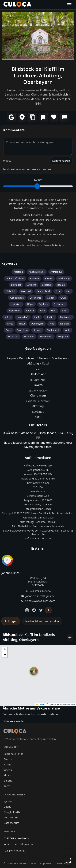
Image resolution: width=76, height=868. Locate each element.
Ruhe (9, 330)
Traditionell (53, 330)
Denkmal (26, 291)
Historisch (16, 304)
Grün (63, 298)
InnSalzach (60, 304)
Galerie (8, 780)
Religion (64, 324)
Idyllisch (44, 304)
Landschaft (23, 317)
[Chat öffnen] (68, 835)
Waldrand (13, 336)
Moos (10, 324)
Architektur (56, 272)
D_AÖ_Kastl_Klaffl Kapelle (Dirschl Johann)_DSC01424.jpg (38, 435)
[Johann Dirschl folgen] (48, 610)
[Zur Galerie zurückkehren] (68, 846)
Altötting (18, 272)
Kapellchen (14, 311)
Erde (58, 291)
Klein (65, 311)
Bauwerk (35, 278)
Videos (8, 770)
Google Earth (12, 812)
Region (11, 358)
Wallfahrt (29, 336)
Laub (37, 317)
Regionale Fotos (13, 754)
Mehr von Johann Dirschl (38, 230)
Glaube (51, 298)
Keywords (9, 263)
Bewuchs (31, 285)
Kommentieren (61, 161)
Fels (68, 291)
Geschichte (35, 298)
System (8, 801)
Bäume (61, 285)
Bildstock (47, 285)
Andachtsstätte (37, 272)
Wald (67, 330)
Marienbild (66, 317)
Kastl (42, 311)
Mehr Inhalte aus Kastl (38, 215)
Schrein (37, 330)
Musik (7, 775)
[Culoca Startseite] (17, 5)
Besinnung (64, 278)
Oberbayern (37, 324)
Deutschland (43, 291)
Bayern (49, 278)
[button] (34, 671)
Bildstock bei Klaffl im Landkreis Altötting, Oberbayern (38, 75)
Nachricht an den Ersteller (42, 621)
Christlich (10, 291)
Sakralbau (22, 330)
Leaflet (41, 704)
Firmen (8, 764)
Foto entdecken (38, 240)
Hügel (30, 304)
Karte (7, 786)
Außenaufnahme (15, 278)
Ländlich (50, 317)
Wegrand (63, 336)
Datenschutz (11, 823)
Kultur (8, 317)
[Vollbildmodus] (68, 860)
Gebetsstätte (17, 298)
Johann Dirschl (11, 573)
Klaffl (53, 311)
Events (8, 759)
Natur (22, 324)
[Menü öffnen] (69, 5)
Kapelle (30, 311)
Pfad (52, 324)
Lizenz (7, 807)
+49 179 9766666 (40, 591)
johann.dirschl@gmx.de (40, 596)
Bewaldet (16, 285)
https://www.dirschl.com (40, 601)
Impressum (11, 817)
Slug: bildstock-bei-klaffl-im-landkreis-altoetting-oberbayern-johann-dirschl (38, 445)
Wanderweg (46, 336)
